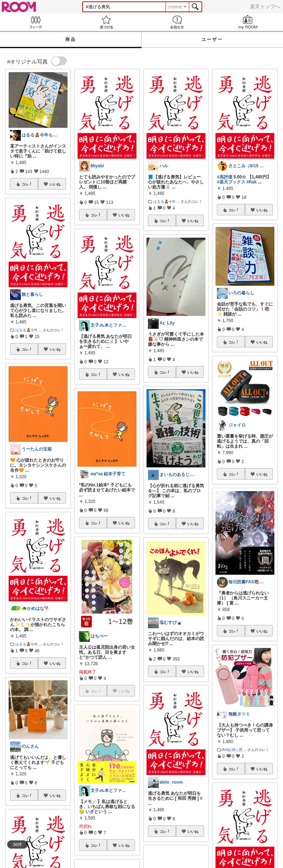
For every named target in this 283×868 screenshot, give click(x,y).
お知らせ (177, 22)
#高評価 (225, 177)
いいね (55, 184)
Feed (35, 22)
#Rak (252, 182)
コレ (27, 184)
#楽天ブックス (231, 182)
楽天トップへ (265, 6)
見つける (106, 22)
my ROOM (248, 22)
